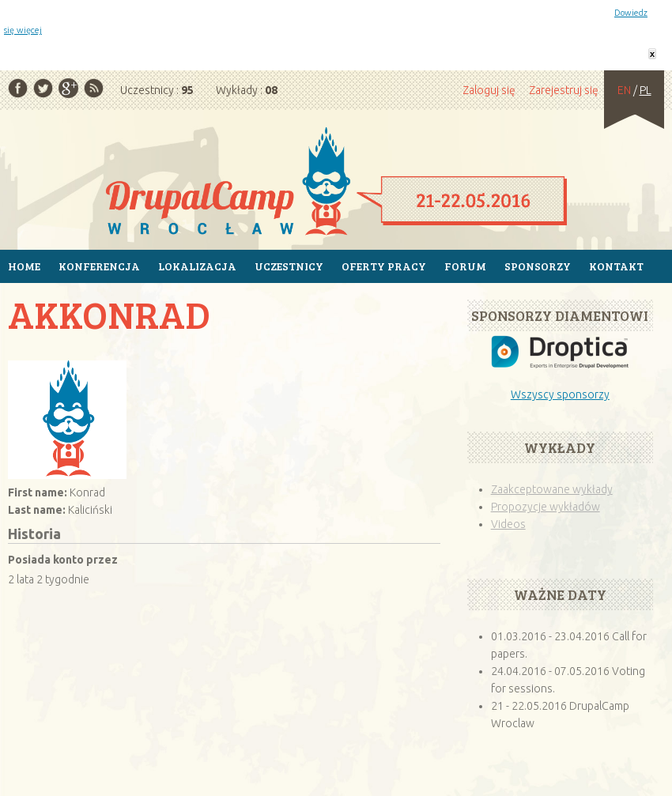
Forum (465, 266)
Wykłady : (247, 90)
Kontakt (616, 266)
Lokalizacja (197, 266)
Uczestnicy (289, 266)
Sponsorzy (538, 266)
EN (624, 90)
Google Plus (68, 88)
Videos (508, 524)
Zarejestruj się (564, 90)
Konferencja (99, 266)
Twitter (43, 88)
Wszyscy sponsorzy (560, 394)
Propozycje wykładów (546, 507)
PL (646, 90)
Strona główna (336, 183)
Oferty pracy (384, 266)
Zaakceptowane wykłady (552, 489)
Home (24, 266)
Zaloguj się (489, 90)
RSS (94, 88)
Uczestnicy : (157, 90)
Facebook (18, 88)
